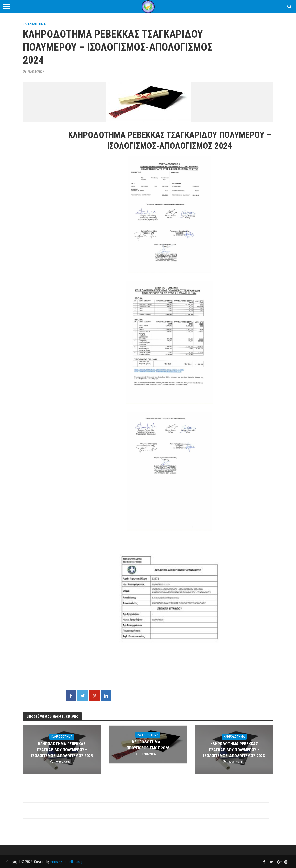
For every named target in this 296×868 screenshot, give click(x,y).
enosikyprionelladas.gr (67, 862)
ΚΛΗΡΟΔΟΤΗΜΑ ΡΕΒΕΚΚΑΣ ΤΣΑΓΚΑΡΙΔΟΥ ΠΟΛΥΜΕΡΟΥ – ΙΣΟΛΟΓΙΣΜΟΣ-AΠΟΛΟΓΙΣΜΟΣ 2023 (234, 750)
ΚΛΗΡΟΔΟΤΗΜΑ (34, 24)
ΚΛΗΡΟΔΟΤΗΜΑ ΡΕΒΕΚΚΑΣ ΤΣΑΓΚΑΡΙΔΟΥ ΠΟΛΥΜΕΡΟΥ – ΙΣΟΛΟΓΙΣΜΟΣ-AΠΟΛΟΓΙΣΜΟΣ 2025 (62, 750)
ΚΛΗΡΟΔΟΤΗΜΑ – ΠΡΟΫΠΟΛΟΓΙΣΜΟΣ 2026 (148, 745)
